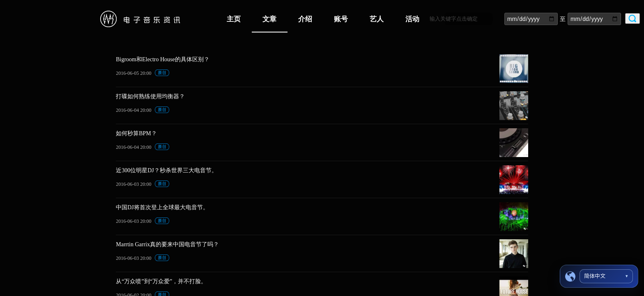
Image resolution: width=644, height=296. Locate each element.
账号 (341, 19)
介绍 (305, 19)
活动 (412, 19)
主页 (234, 19)
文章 (269, 19)
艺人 (377, 19)
